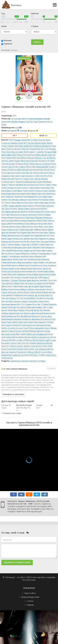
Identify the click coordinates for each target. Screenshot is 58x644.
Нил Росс (5, 161)
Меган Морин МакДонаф (23, 337)
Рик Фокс (14, 209)
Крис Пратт (29, 203)
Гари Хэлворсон (40, 122)
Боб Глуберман (19, 274)
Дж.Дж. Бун (38, 310)
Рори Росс (49, 244)
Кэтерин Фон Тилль (42, 212)
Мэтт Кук (45, 149)
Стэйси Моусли (8, 247)
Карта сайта (30, 593)
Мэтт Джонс (21, 167)
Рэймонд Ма (7, 262)
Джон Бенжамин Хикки (22, 194)
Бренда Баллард (44, 325)
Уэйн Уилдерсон (47, 247)
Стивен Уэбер (51, 185)
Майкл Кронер (39, 140)
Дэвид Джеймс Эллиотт (46, 167)
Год (3, 13)
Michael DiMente (29, 331)
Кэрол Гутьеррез (35, 283)
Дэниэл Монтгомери (47, 274)
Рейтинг (35, 13)
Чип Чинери (29, 259)
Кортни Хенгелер (36, 170)
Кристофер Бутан (16, 355)
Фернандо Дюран (9, 304)
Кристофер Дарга (42, 203)
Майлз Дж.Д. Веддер (35, 334)
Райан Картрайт (26, 229)
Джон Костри (50, 319)
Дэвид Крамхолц (31, 182)
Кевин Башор (14, 289)
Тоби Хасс (25, 149)
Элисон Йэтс (51, 355)
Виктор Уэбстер (33, 173)
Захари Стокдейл (21, 277)
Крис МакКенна (49, 194)
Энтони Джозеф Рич (20, 119)
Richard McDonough (41, 340)
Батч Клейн (38, 271)
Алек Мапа (48, 224)
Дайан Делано (42, 155)
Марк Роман (7, 322)
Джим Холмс (6, 286)
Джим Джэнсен (33, 280)
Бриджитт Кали (50, 253)
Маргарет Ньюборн (20, 256)
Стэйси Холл (39, 176)
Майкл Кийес (49, 271)
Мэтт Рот (21, 304)
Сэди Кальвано (27, 176)
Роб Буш (50, 322)
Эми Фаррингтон (41, 239)
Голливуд (41, 361)
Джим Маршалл (50, 304)
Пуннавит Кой (7, 277)
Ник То (40, 304)
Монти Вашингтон (42, 337)
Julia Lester (49, 334)
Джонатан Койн (37, 209)
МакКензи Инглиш (45, 343)
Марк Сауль (43, 226)
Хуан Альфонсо (50, 265)
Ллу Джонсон (41, 298)
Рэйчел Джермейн (36, 328)
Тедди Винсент (40, 235)
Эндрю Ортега (30, 250)
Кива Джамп (41, 289)
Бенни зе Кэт (13, 229)
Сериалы (8, 44)
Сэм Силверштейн (42, 349)
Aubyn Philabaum (25, 340)
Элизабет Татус (46, 280)
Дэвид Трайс (14, 313)
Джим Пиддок (15, 161)
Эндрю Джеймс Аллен (18, 206)
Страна (35, 26)
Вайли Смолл (24, 265)
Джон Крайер (50, 191)
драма (33, 130)
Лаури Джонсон (18, 203)
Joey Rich (17, 316)
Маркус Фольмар (26, 310)
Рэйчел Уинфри (44, 215)
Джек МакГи (24, 152)
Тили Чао (24, 283)
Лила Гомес (35, 241)
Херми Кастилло (21, 295)
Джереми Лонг (38, 319)
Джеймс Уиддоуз (18, 122)
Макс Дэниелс (15, 301)
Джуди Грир (13, 146)
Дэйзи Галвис (18, 322)
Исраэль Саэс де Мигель (45, 158)
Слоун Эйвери (21, 268)
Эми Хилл (44, 173)
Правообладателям (30, 597)
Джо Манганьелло (14, 215)
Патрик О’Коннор (19, 280)
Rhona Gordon (17, 346)
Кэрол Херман (35, 256)
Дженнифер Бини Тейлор (12, 155)
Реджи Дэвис (7, 274)
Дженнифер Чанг (39, 307)
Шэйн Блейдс (7, 316)
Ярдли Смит (37, 194)
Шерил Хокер (7, 307)
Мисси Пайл (31, 167)
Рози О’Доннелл (8, 173)
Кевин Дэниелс (48, 206)
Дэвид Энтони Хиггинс (29, 200)
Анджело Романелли (18, 352)
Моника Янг (18, 239)
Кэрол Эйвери (51, 328)
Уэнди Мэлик (35, 149)
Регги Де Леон (29, 155)
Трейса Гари (18, 259)
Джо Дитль (29, 286)
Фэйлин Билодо (49, 292)
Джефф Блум (26, 316)
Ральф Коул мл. (37, 265)
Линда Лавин (29, 164)
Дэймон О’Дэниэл (28, 289)
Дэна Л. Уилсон (8, 244)
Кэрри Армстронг (34, 268)
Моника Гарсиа (8, 268)
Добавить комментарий (17, 562)
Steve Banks (29, 349)
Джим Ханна (12, 224)
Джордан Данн (21, 247)
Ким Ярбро (31, 298)
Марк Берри (6, 194)
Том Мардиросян (30, 197)
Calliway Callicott (33, 352)
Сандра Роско (31, 304)
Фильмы (8, 40)
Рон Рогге (48, 176)
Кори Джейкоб (8, 295)
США (17, 128)
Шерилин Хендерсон (22, 319)
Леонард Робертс (48, 241)
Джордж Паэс (15, 232)
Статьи (30, 601)
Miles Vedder (21, 334)
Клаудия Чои (28, 235)
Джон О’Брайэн (34, 247)
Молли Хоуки (7, 349)
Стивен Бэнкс (43, 301)
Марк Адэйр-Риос (26, 146)
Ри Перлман (44, 200)
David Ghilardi (49, 283)
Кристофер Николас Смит (27, 226)
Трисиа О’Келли (34, 206)
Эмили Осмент (24, 209)
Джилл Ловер (26, 307)
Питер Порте (49, 170)
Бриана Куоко (49, 313)
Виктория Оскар (8, 334)
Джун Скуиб (12, 191)
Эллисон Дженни (14, 149)
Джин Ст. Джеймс (37, 152)
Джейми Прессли (23, 185)
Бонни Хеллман (26, 271)
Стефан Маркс (18, 286)
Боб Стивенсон (37, 191)
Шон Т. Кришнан (17, 182)
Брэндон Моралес (42, 259)
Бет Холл (51, 235)
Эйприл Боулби (8, 179)
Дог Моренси (26, 313)
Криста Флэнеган (30, 215)
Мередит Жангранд (44, 218)
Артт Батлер (29, 143)
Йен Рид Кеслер (28, 161)
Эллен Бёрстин (12, 152)
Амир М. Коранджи (29, 301)
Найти (37, 42)
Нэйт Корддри (15, 140)
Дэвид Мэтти (27, 140)
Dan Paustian (18, 349)
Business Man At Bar (44, 346)
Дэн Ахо (17, 307)
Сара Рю (12, 167)
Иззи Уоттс (6, 346)
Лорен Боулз (20, 218)
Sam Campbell (7, 250)
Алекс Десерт (36, 179)
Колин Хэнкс (20, 173)
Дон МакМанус (45, 182)
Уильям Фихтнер (13, 158)
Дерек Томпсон (24, 191)
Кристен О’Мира (13, 283)
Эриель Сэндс (29, 346)
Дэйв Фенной (23, 170)
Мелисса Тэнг (23, 224)
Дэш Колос (32, 325)
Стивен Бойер (20, 253)
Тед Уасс (30, 122)
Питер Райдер (32, 274)
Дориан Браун (40, 143)
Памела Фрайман (36, 119)
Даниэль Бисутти (15, 235)
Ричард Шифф (50, 152)
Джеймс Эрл (29, 239)
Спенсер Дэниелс (9, 226)
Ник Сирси (15, 176)
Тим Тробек (25, 241)
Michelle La (13, 340)
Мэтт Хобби (40, 244)
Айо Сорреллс (7, 325)
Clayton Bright (38, 262)
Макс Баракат (40, 322)
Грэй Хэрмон (7, 337)
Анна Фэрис (45, 188)
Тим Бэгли (19, 197)
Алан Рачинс (22, 188)
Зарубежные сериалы (20, 361)
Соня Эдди (42, 197)
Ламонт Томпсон (8, 185)
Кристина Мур (7, 221)
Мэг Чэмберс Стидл (35, 253)
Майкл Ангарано (28, 158)
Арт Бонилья (15, 241)
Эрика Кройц (36, 292)
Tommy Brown (7, 358)
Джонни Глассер (43, 331)
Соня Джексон (50, 262)
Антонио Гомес (22, 328)
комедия (24, 130)
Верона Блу (18, 250)
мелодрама (12, 130)
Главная (30, 605)
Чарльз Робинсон (9, 170)
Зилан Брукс (13, 310)
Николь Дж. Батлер (36, 295)
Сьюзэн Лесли (13, 271)
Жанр (4, 26)
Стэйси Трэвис (34, 188)
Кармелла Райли (34, 221)
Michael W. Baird (20, 325)
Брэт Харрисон (8, 197)
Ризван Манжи (8, 218)
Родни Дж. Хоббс (36, 277)
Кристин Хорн (38, 232)
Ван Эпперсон (41, 161)
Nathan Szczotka (8, 328)
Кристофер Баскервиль (22, 262)
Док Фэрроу (11, 298)
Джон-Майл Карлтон (10, 265)
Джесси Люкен (8, 253)
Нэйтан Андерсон (9, 188)
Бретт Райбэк (40, 355)
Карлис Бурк (26, 232)
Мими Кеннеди (20, 221)
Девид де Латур (36, 224)
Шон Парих (29, 322)
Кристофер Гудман (44, 250)
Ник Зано (5, 209)
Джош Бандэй (37, 313)
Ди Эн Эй (30, 244)
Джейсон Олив (27, 212)
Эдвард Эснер (17, 143)
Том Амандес (14, 200)
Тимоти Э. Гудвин (22, 179)
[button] (11, 413)
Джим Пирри (39, 286)
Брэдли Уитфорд (16, 164)
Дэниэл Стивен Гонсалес (12, 331)
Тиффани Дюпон (41, 229)
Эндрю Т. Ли (6, 256)
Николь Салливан (43, 164)
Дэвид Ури (16, 212)
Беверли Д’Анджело (42, 146)
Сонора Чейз (16, 343)
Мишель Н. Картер (39, 316)
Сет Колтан (21, 298)
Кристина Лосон (37, 185)
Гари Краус (30, 218)
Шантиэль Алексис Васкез (19, 292)
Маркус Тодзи (20, 244)
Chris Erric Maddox (29, 343)
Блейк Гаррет (7, 239)
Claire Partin (29, 355)
